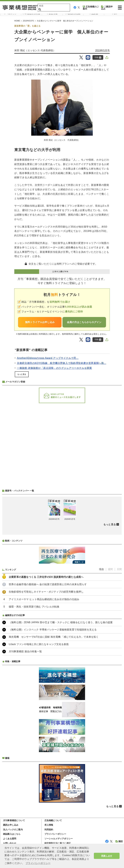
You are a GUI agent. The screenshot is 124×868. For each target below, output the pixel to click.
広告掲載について (53, 820)
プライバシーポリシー (55, 834)
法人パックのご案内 (13, 830)
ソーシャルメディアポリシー (59, 839)
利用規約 (49, 830)
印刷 (98, 58)
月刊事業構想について (14, 820)
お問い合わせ (10, 843)
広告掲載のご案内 (91, 8)
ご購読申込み (107, 8)
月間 (119, 569)
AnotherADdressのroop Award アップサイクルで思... (48, 358)
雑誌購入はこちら (12, 834)
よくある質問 (10, 839)
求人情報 (49, 825)
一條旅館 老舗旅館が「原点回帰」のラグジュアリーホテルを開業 (54, 368)
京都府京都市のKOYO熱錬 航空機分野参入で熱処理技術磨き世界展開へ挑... (62, 363)
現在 (102, 569)
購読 (119, 841)
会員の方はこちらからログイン (84, 322)
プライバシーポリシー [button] (38, 863)
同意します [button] (107, 856)
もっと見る (22, 374)
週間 (110, 569)
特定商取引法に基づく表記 (58, 843)
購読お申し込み (11, 825)
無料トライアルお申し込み (40, 322)
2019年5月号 (102, 50)
